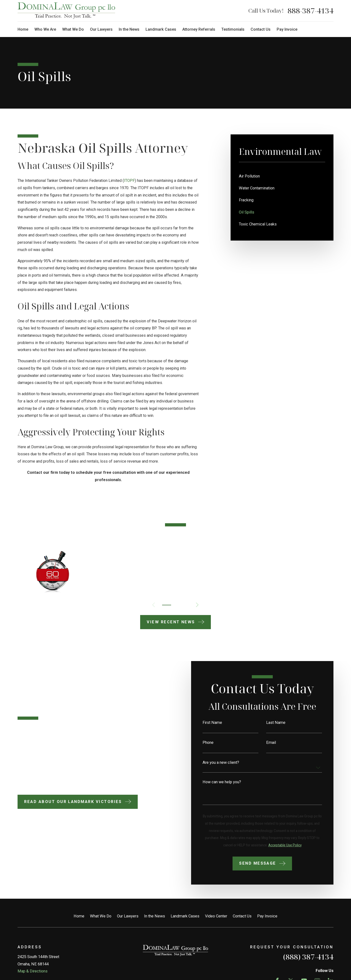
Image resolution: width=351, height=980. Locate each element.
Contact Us (242, 916)
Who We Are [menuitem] (45, 29)
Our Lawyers (128, 916)
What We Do (101, 916)
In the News (155, 916)
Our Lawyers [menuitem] (101, 29)
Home (79, 916)
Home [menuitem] (23, 29)
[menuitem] (282, 176)
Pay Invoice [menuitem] (287, 29)
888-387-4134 (311, 11)
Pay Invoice (267, 916)
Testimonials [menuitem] (233, 29)
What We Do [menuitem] (73, 29)
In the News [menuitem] (129, 29)
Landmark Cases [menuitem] (161, 29)
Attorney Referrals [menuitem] (199, 29)
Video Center (216, 916)
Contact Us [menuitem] (261, 29)
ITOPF (129, 181)
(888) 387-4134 (308, 957)
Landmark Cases (185, 916)
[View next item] (197, 605)
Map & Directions (33, 971)
